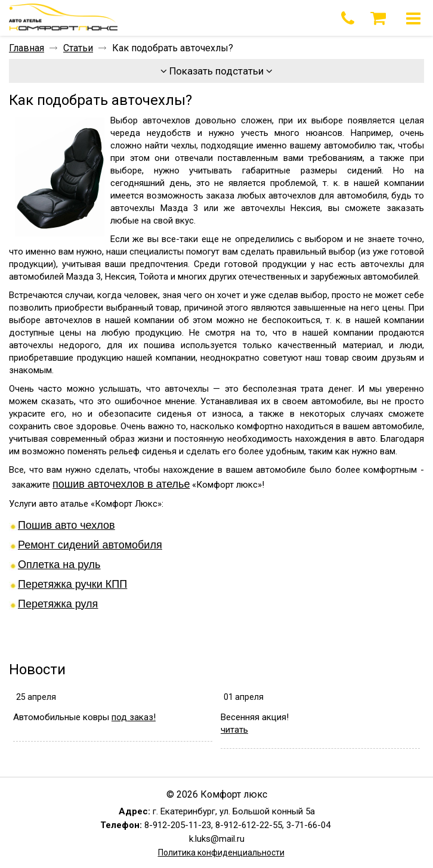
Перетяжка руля (58, 604)
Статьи (78, 48)
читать (234, 730)
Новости (37, 669)
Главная (27, 48)
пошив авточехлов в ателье (121, 484)
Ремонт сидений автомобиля (90, 545)
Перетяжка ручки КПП (72, 584)
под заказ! (134, 717)
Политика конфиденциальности (221, 852)
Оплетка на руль (59, 565)
